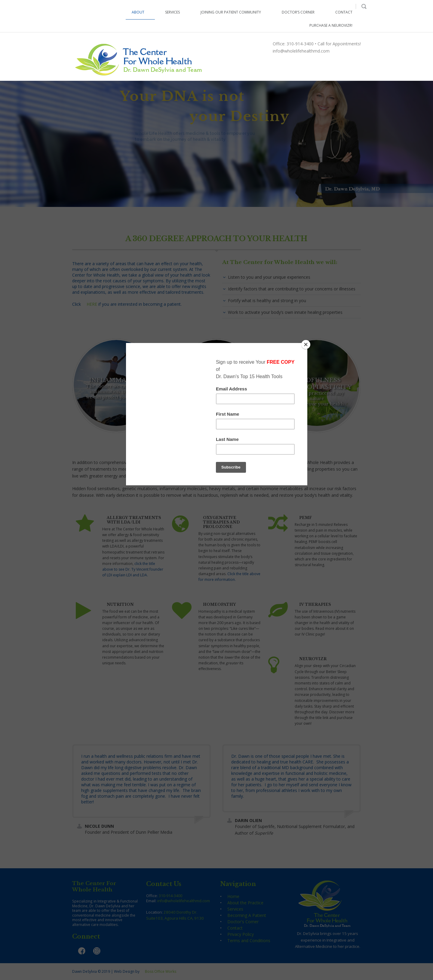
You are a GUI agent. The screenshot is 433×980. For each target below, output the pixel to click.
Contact (344, 12)
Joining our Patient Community (231, 12)
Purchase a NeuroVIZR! (331, 25)
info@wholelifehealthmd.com (301, 51)
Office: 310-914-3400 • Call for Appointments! (317, 44)
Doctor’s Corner (298, 12)
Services (172, 12)
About (138, 12)
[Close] (306, 344)
